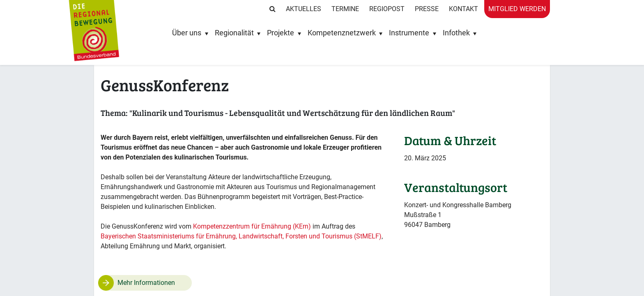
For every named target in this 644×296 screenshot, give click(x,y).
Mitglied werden (517, 9)
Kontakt (463, 9)
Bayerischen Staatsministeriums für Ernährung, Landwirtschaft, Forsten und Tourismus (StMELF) (241, 236)
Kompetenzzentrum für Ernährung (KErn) (253, 226)
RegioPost (387, 9)
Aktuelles (304, 9)
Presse (427, 9)
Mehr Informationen (146, 283)
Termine (345, 9)
